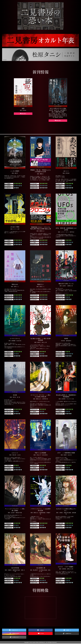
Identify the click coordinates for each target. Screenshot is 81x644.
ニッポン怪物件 (15, 172)
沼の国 (15, 396)
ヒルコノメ (15, 453)
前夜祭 (66, 339)
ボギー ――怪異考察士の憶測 (66, 453)
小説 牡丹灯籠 (15, 568)
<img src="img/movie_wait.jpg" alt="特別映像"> (41, 608)
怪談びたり (40, 285)
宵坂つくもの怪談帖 (40, 453)
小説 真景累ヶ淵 (40, 568)
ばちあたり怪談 (15, 227)
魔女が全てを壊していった (66, 284)
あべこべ (66, 172)
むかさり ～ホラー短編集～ (66, 567)
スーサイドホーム (15, 339)
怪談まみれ (15, 285)
